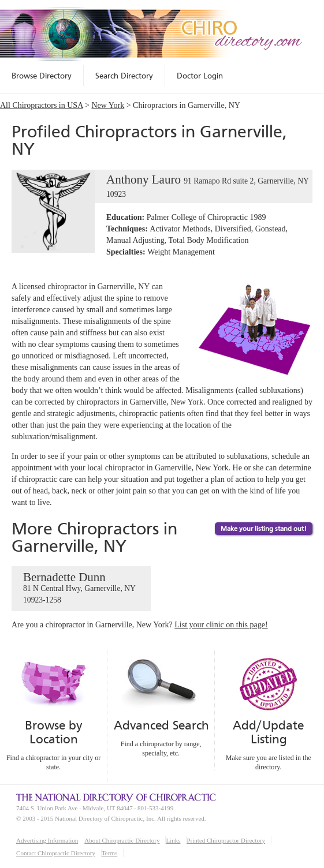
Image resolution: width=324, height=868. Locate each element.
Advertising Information (47, 840)
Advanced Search (161, 725)
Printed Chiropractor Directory (226, 840)
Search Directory (124, 76)
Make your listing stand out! (264, 529)
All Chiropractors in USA (42, 105)
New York (108, 105)
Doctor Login (200, 76)
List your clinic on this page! (221, 625)
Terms (109, 853)
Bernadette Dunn (81, 588)
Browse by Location (53, 732)
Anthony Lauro (160, 186)
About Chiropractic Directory (122, 840)
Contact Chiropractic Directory (56, 853)
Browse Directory (42, 76)
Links (173, 840)
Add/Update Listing (268, 732)
